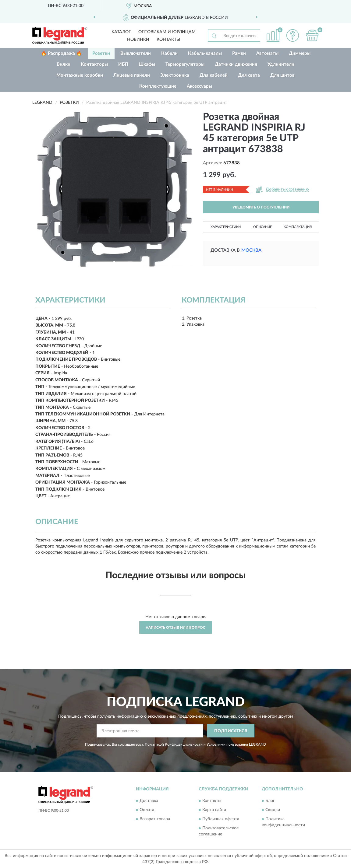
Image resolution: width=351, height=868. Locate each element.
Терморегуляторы (185, 64)
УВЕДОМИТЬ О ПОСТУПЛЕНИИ (261, 207)
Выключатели (136, 53)
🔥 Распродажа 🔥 (61, 53)
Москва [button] (251, 250)
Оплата (147, 810)
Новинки (138, 40)
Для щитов (282, 75)
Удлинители (281, 64)
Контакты (168, 40)
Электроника (175, 75)
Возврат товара (155, 819)
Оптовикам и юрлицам (167, 32)
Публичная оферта (221, 819)
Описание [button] (262, 227)
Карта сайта (214, 810)
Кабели (169, 53)
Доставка (149, 801)
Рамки (239, 53)
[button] (292, 35)
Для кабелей (214, 75)
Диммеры (300, 53)
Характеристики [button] (226, 227)
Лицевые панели (132, 75)
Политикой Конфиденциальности (174, 744)
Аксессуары (199, 86)
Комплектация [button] (298, 227)
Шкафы (147, 64)
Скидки (273, 810)
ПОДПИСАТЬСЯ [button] (231, 731)
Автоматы (267, 53)
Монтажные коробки (80, 75)
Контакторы (94, 64)
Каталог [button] (121, 32)
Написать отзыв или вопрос (175, 628)
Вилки (64, 64)
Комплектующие (158, 86)
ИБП (123, 64)
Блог (270, 801)
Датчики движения (236, 64)
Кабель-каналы (205, 53)
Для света (249, 75)
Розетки (101, 53)
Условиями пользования (227, 744)
